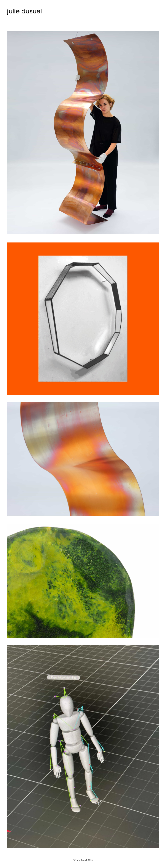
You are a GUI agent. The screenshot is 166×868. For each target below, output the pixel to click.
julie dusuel (24, 11)
